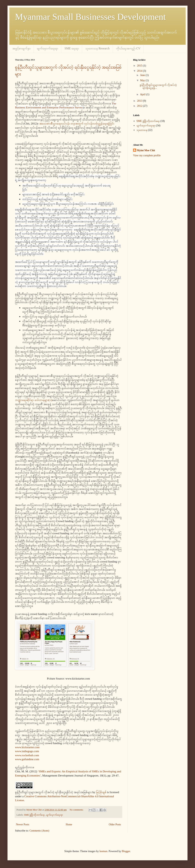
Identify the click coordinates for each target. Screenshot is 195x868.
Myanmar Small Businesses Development (90, 17)
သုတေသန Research (97, 48)
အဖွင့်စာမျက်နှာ (21, 48)
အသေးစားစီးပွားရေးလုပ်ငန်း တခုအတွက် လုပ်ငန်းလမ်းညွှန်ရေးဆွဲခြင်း (77, 123)
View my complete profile (147, 155)
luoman (103, 851)
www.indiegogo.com (27, 751)
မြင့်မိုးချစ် (101, 792)
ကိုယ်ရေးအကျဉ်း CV (128, 48)
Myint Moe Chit (146, 150)
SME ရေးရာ (72, 48)
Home (69, 824)
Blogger (126, 851)
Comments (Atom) (39, 831)
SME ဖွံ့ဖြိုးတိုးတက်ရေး (34, 815)
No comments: (77, 810)
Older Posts (115, 824)
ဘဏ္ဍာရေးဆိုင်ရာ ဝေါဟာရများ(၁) (34, 400)
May (143, 80)
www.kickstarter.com (27, 747)
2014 (140, 71)
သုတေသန (142, 130)
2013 (140, 101)
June (143, 75)
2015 (140, 66)
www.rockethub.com (27, 755)
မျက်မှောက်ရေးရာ (48, 48)
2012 (140, 106)
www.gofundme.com (27, 759)
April (143, 94)
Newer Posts (22, 824)
